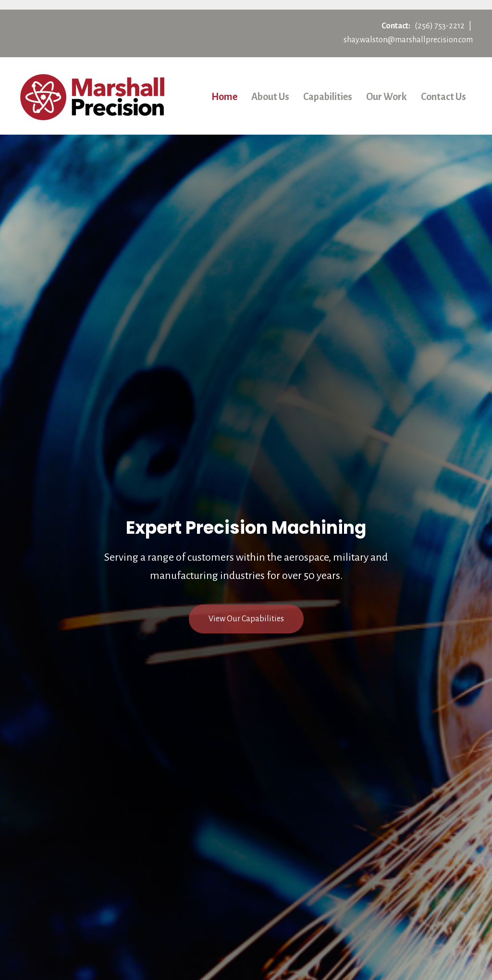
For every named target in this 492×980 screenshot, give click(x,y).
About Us (270, 97)
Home (224, 97)
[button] (246, 619)
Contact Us (443, 97)
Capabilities (328, 97)
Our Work (387, 97)
